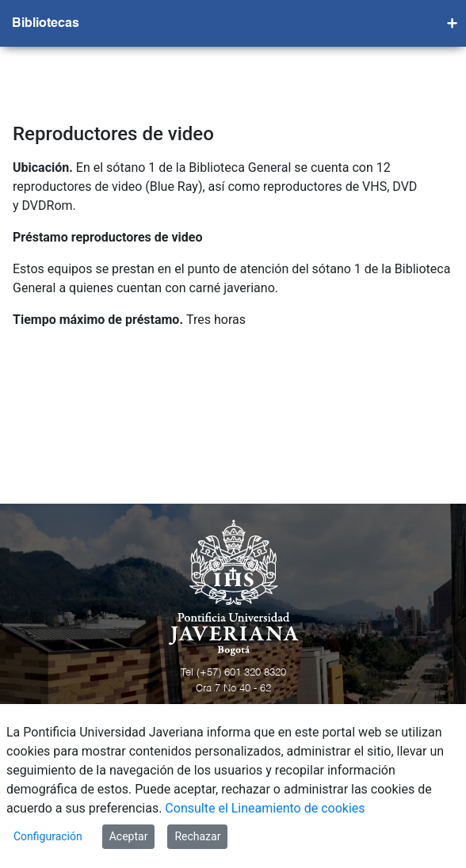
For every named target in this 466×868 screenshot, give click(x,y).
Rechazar (197, 836)
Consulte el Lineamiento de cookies (265, 808)
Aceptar (129, 836)
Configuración (48, 836)
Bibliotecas (46, 24)
